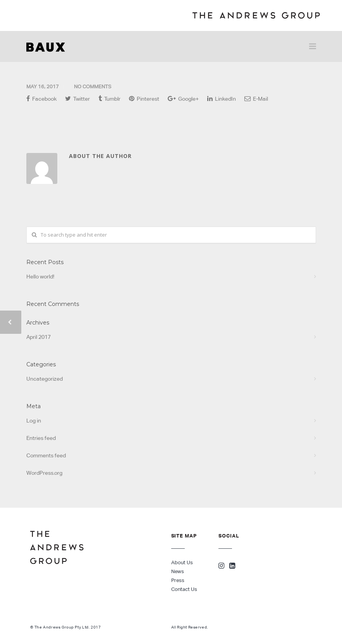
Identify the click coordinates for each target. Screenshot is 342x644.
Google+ (183, 99)
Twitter (77, 99)
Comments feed (46, 455)
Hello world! (40, 276)
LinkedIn (222, 99)
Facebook (41, 99)
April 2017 (39, 337)
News (178, 571)
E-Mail (256, 99)
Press (178, 580)
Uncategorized (45, 379)
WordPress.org (44, 473)
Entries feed (41, 438)
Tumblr (109, 99)
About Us (182, 562)
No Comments (93, 87)
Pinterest (144, 99)
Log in (34, 421)
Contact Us (184, 589)
